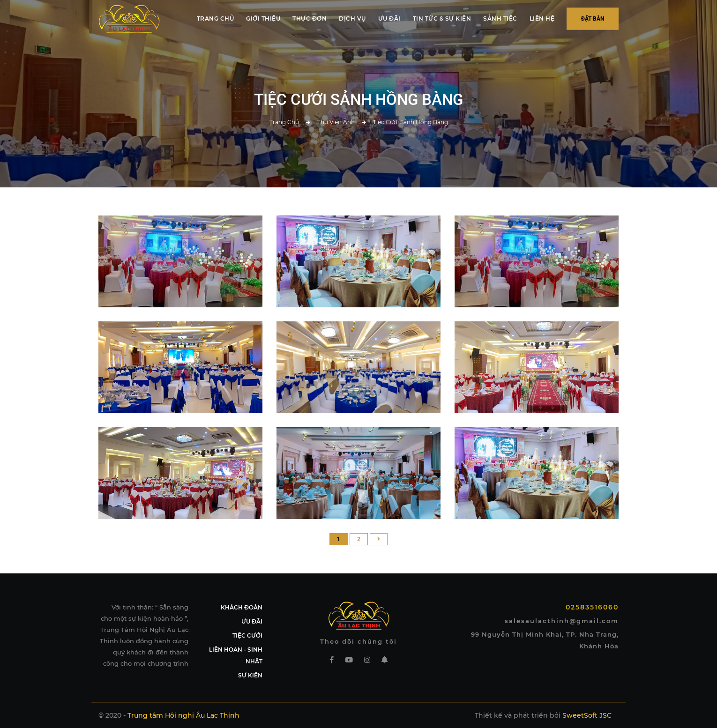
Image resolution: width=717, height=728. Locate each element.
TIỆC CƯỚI (247, 635)
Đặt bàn (593, 19)
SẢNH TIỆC (500, 19)
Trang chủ (284, 122)
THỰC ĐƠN (310, 19)
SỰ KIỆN (250, 675)
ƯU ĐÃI (389, 19)
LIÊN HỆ (542, 19)
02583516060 (592, 607)
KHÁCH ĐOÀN (242, 607)
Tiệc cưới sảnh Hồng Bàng (411, 122)
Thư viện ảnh (336, 122)
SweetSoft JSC (587, 715)
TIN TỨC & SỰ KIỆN (442, 19)
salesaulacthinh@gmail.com (562, 621)
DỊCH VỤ (352, 19)
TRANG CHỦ (216, 19)
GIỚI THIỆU (263, 19)
